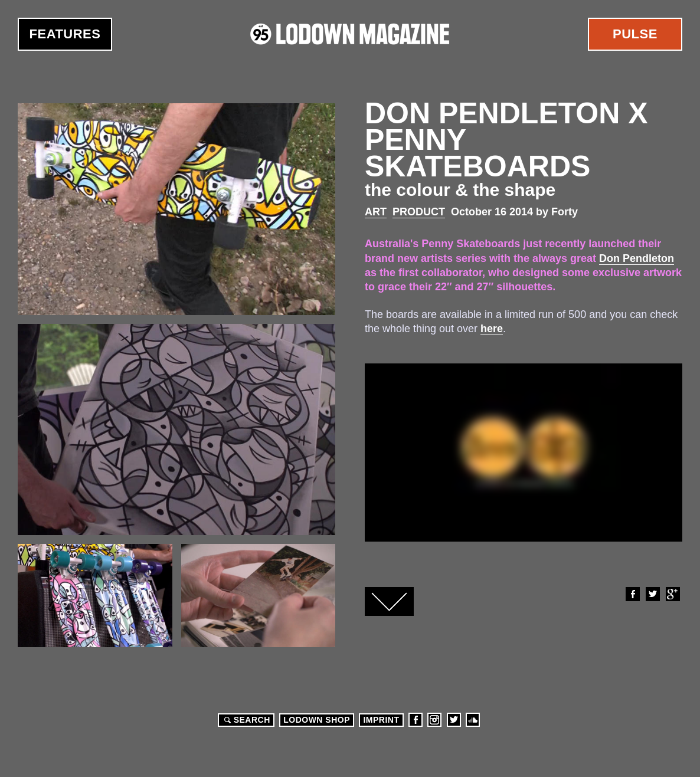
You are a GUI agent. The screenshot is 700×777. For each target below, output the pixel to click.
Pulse (635, 34)
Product (419, 212)
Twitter (652, 594)
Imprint (381, 720)
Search (246, 720)
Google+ (672, 594)
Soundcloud (473, 720)
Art (376, 212)
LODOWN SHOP (317, 720)
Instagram (434, 720)
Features (65, 34)
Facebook (632, 594)
